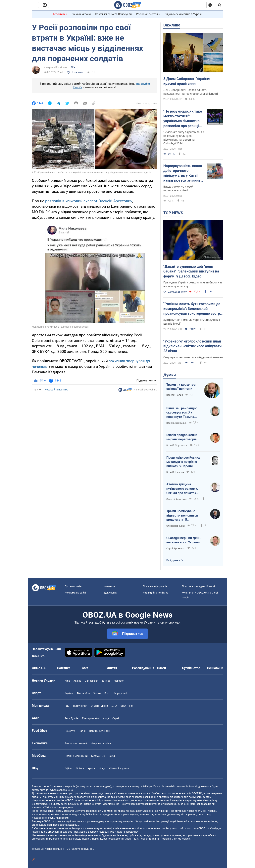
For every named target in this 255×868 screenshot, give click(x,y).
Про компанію (73, 586)
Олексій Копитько (176, 499)
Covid (112, 756)
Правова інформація (155, 586)
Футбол (69, 693)
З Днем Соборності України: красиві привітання (187, 81)
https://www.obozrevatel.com (163, 786)
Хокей (97, 693)
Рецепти (70, 731)
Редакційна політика (57, 390)
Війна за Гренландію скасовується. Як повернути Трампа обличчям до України (182, 413)
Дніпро (106, 681)
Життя (112, 668)
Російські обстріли (148, 14)
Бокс (107, 693)
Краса (91, 768)
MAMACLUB (98, 756)
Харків (77, 681)
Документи (111, 593)
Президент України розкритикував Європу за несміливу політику (193, 284)
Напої (82, 731)
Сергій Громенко (176, 549)
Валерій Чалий (175, 395)
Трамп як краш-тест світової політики (181, 387)
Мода (102, 768)
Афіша (69, 768)
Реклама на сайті (75, 593)
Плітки (80, 768)
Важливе (172, 25)
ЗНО (123, 706)
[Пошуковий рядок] (220, 5)
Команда (109, 586)
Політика (64, 668)
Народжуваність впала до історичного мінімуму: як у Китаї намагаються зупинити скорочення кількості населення (183, 173)
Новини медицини (76, 756)
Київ (67, 681)
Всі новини (215, 668)
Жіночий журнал (119, 768)
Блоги (162, 668)
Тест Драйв (72, 718)
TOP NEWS (173, 213)
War (73, 67)
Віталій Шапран (175, 472)
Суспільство (191, 668)
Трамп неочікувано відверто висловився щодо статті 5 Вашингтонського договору (182, 516)
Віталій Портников (177, 446)
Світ (85, 668)
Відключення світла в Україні (183, 14)
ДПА (114, 706)
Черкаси (119, 681)
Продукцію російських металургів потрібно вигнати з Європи (183, 462)
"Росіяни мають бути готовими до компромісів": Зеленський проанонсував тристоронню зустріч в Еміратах (193, 309)
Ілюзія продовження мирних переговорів (182, 437)
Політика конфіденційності (198, 586)
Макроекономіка (101, 743)
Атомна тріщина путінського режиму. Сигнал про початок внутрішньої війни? (182, 489)
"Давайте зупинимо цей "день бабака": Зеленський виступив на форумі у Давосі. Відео (191, 271)
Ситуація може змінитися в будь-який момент (193, 357)
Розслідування (143, 668)
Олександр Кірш (176, 526)
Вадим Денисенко (176, 423)
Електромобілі (91, 718)
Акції (106, 718)
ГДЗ (67, 706)
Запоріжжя (92, 681)
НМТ (132, 706)
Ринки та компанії (76, 743)
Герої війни (60, 14)
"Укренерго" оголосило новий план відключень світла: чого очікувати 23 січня (192, 346)
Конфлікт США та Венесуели (113, 14)
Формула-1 (120, 693)
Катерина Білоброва (56, 67)
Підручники (80, 706)
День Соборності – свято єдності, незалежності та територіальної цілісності (191, 92)
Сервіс (116, 718)
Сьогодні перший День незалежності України (183, 540)
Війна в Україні (81, 14)
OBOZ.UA (197, 793)
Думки (170, 375)
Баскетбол (83, 693)
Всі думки (173, 560)
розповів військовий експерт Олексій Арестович (89, 201)
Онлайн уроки (99, 706)
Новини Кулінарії (99, 731)
